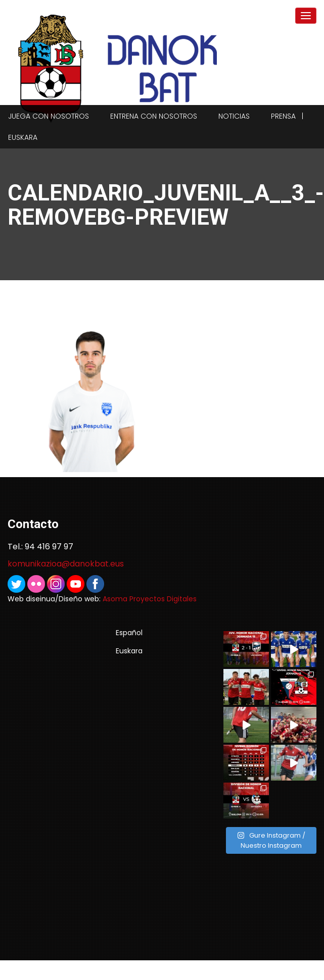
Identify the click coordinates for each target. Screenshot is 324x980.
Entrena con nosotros (154, 116)
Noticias (234, 116)
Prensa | (287, 116)
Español (129, 633)
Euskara (23, 137)
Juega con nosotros (49, 116)
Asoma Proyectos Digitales (150, 599)
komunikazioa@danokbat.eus (66, 564)
